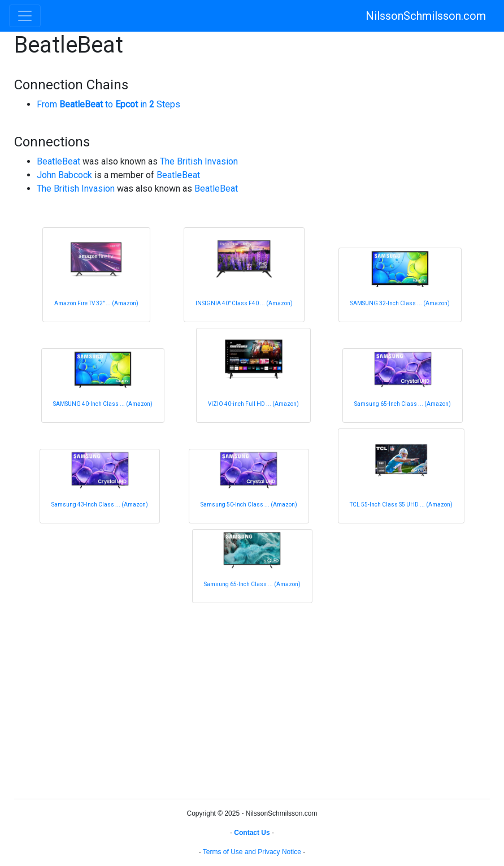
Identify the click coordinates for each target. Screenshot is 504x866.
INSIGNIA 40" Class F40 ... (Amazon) (244, 303)
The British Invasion (199, 161)
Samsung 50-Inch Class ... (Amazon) (249, 505)
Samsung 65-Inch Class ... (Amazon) (403, 404)
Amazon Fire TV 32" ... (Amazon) (96, 303)
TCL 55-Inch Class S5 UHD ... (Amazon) (401, 505)
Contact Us (252, 833)
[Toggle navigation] (25, 16)
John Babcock (64, 175)
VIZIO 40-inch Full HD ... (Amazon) (253, 404)
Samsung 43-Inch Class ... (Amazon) (100, 505)
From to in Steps (108, 104)
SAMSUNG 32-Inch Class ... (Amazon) (400, 303)
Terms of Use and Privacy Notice (252, 852)
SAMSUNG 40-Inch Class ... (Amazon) (103, 404)
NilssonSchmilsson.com (426, 16)
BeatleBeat (58, 161)
